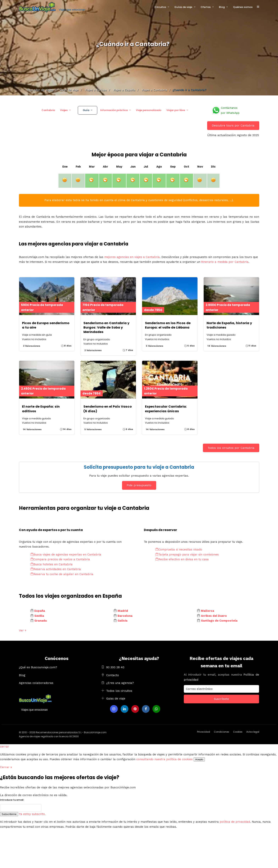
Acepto (199, 759)
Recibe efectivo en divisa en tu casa (182, 559)
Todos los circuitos (119, 691)
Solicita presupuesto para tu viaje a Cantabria (139, 467)
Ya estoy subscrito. (32, 814)
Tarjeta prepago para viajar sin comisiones (187, 555)
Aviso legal (253, 732)
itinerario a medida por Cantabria (225, 262)
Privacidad (204, 732)
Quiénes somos (243, 7)
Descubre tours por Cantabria (233, 126)
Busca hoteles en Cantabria (52, 564)
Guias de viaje (116, 699)
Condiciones (222, 732)
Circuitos (160, 7)
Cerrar (6, 767)
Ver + (23, 630)
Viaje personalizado (149, 110)
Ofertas (206, 7)
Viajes (64, 110)
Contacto (113, 675)
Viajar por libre (176, 110)
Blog (222, 7)
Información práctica (114, 110)
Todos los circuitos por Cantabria (231, 448)
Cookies (238, 732)
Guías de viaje (183, 7)
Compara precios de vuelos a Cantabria (60, 559)
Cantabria (48, 110)
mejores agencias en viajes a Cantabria (132, 257)
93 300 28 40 (115, 667)
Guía (86, 110)
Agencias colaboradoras (36, 683)
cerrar (5, 747)
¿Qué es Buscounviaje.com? (38, 667)
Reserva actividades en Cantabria (56, 569)
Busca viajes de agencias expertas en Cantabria (66, 555)
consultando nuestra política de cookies (164, 759)
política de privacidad (235, 822)
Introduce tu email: (12, 800)
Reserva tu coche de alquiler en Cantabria (62, 574)
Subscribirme (9, 814)
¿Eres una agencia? (120, 683)
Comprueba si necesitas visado (179, 549)
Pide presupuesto (139, 485)
